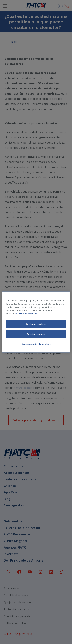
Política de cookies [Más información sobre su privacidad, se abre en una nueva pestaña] (26, 314)
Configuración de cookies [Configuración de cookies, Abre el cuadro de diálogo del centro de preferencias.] (36, 344)
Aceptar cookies (36, 334)
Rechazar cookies (36, 324)
